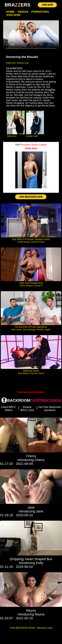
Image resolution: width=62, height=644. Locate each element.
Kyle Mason (24, 373)
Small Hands (24, 242)
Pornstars (40, 12)
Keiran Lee (23, 63)
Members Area (45, 628)
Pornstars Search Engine (34, 145)
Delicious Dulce (31, 371)
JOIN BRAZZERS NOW (31, 197)
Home (10, 12)
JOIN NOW (47, 5)
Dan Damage (29, 330)
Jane (31, 507)
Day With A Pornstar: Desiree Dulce (31, 239)
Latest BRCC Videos (9, 409)
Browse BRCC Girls (27, 409)
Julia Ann (11, 63)
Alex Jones (17, 330)
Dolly (40, 563)
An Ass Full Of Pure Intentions (31, 327)
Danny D (38, 286)
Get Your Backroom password (50, 409)
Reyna (31, 610)
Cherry (31, 456)
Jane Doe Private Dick (31, 283)
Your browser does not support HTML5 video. (31, 36)
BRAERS (18, 5)
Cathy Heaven (26, 286)
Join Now (13, 15)
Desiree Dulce (38, 242)
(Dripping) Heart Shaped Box (31, 559)
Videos (23, 12)
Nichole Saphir (44, 330)
